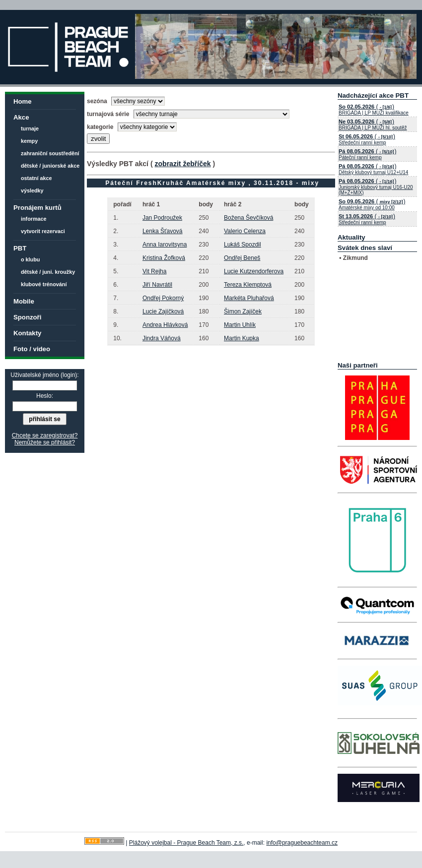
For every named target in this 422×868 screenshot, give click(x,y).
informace (34, 219)
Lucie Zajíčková (163, 311)
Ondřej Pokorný (163, 298)
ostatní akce (36, 178)
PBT (20, 248)
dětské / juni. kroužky (48, 272)
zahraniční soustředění (50, 153)
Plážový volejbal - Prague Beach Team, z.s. (186, 843)
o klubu (30, 259)
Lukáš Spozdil (243, 245)
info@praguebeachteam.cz (302, 843)
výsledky (32, 190)
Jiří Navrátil (157, 285)
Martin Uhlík (240, 325)
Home (23, 101)
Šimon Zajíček (243, 311)
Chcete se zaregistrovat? (45, 435)
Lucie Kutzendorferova (254, 271)
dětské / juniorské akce (50, 166)
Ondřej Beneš (242, 258)
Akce (21, 117)
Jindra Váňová (162, 338)
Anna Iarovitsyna (165, 245)
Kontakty (27, 333)
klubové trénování (44, 284)
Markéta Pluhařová (249, 298)
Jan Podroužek (162, 218)
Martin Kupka (242, 338)
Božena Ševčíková (248, 218)
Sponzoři (27, 317)
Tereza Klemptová (248, 285)
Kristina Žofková (164, 258)
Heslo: (45, 396)
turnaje (30, 128)
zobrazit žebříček (182, 164)
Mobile (24, 301)
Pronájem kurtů (37, 208)
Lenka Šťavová (163, 231)
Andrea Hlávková (165, 325)
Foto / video (32, 349)
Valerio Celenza (245, 231)
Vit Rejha (154, 271)
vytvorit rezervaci (43, 231)
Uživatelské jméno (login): (44, 375)
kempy (29, 141)
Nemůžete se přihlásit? (45, 442)
